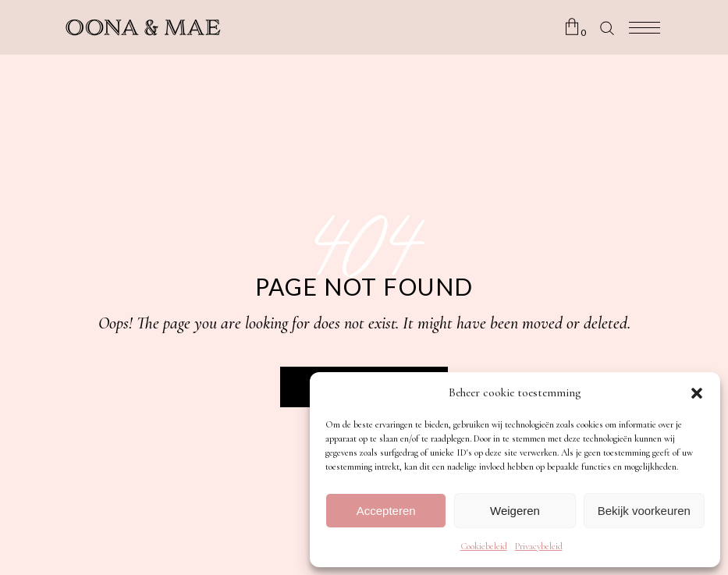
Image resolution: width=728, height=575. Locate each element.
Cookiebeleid (484, 546)
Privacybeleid (539, 546)
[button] (697, 393)
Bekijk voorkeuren (644, 511)
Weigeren (515, 511)
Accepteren (386, 511)
